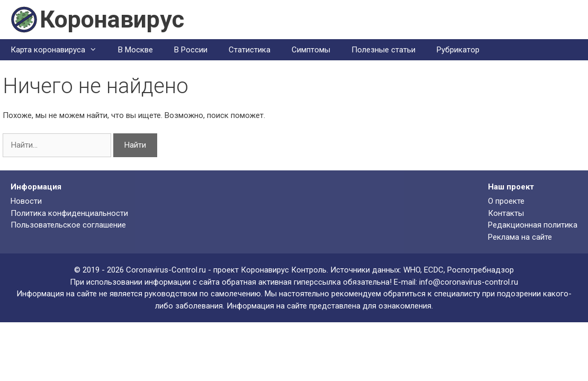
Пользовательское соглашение (68, 225)
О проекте (506, 201)
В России (191, 50)
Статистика (250, 50)
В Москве (135, 50)
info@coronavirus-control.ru (469, 282)
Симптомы (311, 50)
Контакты (506, 213)
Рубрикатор (458, 50)
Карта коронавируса (59, 50)
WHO (412, 270)
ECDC (434, 270)
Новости (26, 201)
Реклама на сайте (520, 237)
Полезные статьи (383, 50)
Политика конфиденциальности (69, 213)
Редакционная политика (533, 225)
